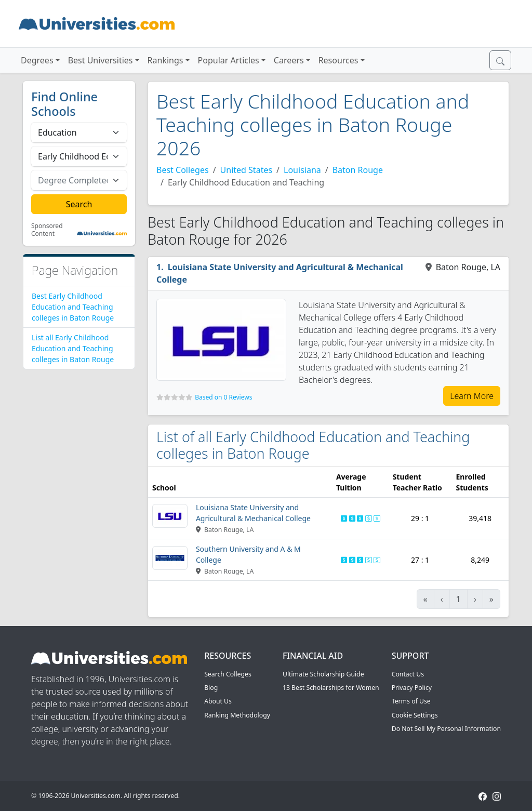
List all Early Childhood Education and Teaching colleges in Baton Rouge (73, 348)
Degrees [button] (37, 60)
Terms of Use (411, 701)
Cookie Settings (415, 715)
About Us (218, 701)
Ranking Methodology (237, 715)
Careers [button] (289, 60)
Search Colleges (228, 674)
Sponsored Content (47, 230)
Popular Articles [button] (229, 60)
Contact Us (408, 674)
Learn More (472, 396)
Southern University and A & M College (248, 554)
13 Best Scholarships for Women (331, 688)
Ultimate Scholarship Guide (323, 674)
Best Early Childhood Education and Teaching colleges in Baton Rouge (73, 307)
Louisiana (302, 170)
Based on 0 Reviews (223, 397)
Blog (211, 688)
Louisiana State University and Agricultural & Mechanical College (280, 273)
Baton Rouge (358, 170)
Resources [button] (338, 60)
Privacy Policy (412, 688)
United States (247, 170)
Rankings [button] (165, 60)
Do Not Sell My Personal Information (446, 729)
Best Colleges (183, 170)
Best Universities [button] (101, 60)
